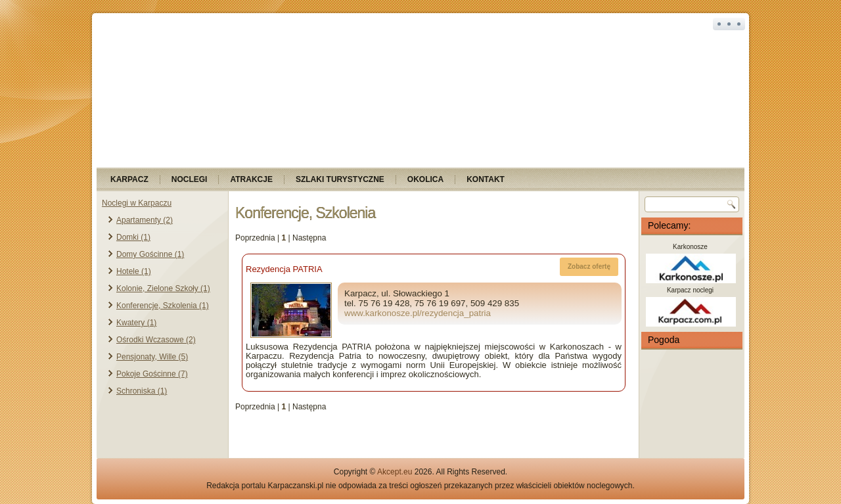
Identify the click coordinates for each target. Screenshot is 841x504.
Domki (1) (133, 237)
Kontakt (486, 179)
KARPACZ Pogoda (692, 403)
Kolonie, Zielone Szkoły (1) (163, 288)
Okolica (425, 179)
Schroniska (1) (142, 391)
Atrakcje (251, 179)
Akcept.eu (395, 472)
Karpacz (129, 179)
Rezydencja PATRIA (284, 269)
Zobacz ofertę (589, 266)
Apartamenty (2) (145, 220)
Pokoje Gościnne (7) (152, 374)
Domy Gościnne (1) (150, 254)
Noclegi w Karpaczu (137, 203)
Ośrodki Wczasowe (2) (156, 340)
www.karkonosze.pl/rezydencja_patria (418, 313)
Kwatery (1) (136, 323)
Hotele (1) (134, 271)
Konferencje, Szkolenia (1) (163, 306)
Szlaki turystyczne (340, 179)
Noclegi (190, 179)
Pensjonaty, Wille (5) (152, 357)
